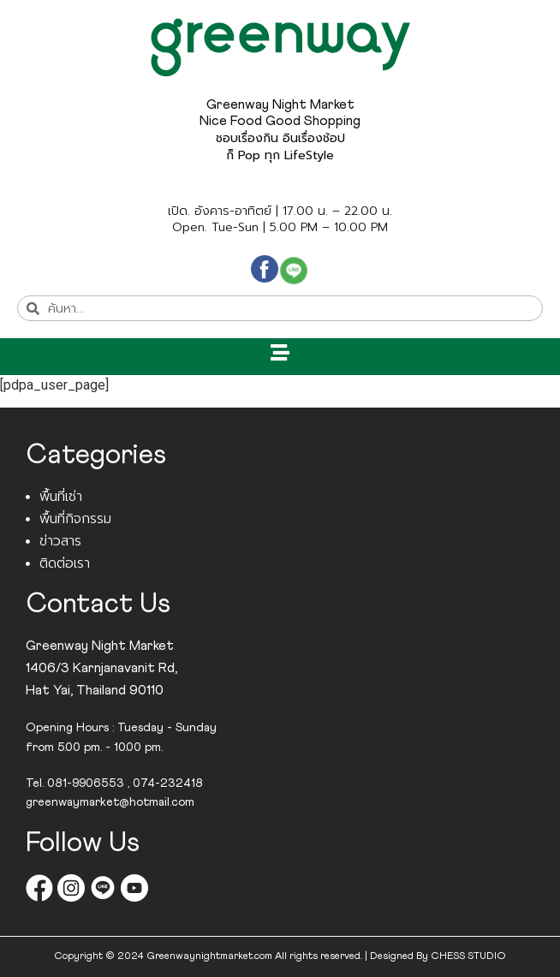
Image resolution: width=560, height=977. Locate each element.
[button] (280, 352)
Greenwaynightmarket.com (209, 956)
